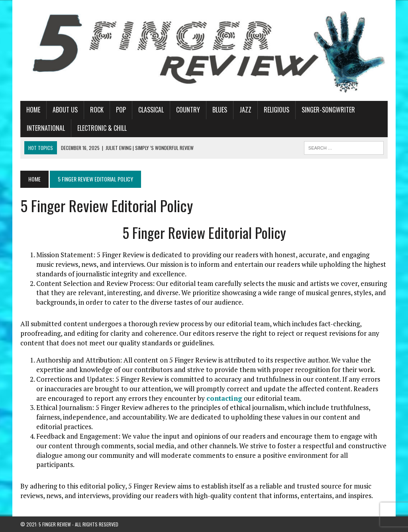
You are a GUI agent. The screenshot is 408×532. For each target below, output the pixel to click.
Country (188, 110)
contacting (224, 398)
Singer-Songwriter (328, 110)
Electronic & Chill (102, 128)
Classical (151, 110)
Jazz (245, 110)
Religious (277, 110)
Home (33, 110)
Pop (121, 110)
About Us (65, 110)
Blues (220, 110)
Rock (97, 110)
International (46, 128)
